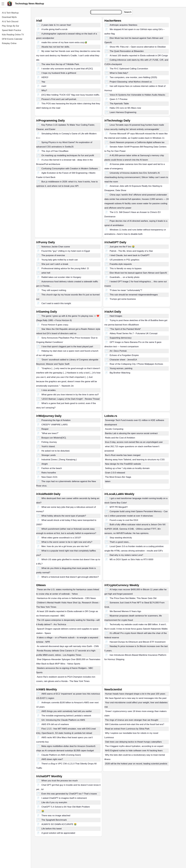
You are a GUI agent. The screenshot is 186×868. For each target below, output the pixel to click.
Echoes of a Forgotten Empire (124, 355)
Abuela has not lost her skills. (56, 47)
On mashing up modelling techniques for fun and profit (68, 155)
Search (128, 12)
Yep (43, 82)
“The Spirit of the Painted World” (125, 329)
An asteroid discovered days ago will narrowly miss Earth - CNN (68, 646)
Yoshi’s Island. (48, 446)
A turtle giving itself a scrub (54, 29)
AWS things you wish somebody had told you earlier (67, 711)
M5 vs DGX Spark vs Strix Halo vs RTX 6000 (131, 559)
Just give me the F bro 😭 (122, 247)
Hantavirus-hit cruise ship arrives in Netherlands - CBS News (66, 598)
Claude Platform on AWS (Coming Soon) (61, 755)
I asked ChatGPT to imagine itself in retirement (64, 798)
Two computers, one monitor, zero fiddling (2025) (133, 77)
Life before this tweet (52, 829)
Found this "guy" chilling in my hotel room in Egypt (66, 251)
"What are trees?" (50, 433)
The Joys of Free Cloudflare (55, 151)
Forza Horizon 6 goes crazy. (55, 325)
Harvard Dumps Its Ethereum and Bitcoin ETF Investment (138, 642)
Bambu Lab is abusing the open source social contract (131, 433)
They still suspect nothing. (54, 290)
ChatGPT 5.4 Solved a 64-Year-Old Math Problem (66, 807)
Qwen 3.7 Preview (119, 99)
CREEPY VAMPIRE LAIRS (55, 425)
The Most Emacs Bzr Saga (118, 477)
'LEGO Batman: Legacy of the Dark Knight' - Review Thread (70, 399)
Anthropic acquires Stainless (124, 25)
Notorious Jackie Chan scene (56, 247)
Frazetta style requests (121, 264)
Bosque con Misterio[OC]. (54, 438)
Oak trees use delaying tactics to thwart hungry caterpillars (133, 742)
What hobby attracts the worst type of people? (64, 516)
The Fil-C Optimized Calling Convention (129, 69)
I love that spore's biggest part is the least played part (67, 347)
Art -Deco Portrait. (118, 351)
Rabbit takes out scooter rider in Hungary (61, 277)
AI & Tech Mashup (10, 13)
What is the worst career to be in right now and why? (67, 542)
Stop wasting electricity (121, 538)
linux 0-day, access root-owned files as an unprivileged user (134, 442)
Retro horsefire (49, 473)
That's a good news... (120, 542)
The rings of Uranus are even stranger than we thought (132, 720)
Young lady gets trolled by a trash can (60, 260)
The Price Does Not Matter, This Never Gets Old (133, 598)
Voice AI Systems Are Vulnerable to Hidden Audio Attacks (137, 95)
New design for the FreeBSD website (123, 464)
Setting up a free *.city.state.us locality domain (127, 468)
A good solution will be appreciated (58, 833)
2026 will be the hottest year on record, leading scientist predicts (136, 764)
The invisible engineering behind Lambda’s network (66, 716)
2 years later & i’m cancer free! (56, 25)
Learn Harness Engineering (123, 112)
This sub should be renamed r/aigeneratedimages (134, 295)
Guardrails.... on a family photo (125, 277)
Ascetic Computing (114, 429)
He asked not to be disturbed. (56, 451)
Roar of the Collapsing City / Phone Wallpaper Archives (136, 364)
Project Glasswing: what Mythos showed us (131, 82)
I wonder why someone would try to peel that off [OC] (67, 69)
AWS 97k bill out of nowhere (55, 724)
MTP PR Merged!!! (119, 507)
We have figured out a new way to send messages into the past (136, 698)
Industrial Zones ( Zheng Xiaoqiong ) (59, 460)
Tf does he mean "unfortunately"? (126, 290)
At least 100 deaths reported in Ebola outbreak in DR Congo (139, 56)
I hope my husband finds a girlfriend (59, 73)
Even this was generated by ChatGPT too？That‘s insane (69, 794)
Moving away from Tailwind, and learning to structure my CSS (135, 460)
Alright (45, 464)
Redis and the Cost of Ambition (120, 438)
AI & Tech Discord (10, 22)
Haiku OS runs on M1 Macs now (125, 108)
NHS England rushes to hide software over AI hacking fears (134, 751)
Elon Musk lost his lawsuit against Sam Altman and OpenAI (138, 273)
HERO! (45, 77)
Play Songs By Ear (10, 26)
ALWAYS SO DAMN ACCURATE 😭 (59, 824)
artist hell (46, 273)
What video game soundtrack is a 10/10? (61, 538)
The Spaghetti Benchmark (54, 820)
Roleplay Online (9, 43)
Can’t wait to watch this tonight (56, 303)
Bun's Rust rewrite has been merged (123, 455)
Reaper (45, 429)
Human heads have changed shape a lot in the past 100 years (135, 694)
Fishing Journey (49, 442)
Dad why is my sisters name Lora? (126, 555)
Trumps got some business (123, 299)
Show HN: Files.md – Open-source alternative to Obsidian (138, 47)
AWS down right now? (52, 759)
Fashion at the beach (52, 468)
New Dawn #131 (49, 477)
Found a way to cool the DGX (124, 520)
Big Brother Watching (120, 373)
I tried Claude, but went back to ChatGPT (130, 255)
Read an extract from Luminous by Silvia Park (127, 729)
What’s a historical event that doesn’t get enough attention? (70, 577)
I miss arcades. (49, 390)
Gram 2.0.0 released (115, 473)
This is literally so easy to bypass (126, 268)
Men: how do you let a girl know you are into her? (65, 546)
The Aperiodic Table (119, 104)
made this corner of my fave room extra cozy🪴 (64, 42)
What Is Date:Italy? (119, 73)
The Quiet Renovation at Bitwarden (127, 51)
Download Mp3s (9, 17)
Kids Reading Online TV (13, 35)
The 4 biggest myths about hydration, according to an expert (134, 746)
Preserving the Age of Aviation (56, 420)
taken (108, 481)
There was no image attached (56, 816)
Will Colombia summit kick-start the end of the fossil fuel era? (135, 724)
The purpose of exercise (53, 255)
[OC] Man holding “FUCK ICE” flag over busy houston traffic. (71, 95)
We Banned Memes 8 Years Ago (125, 611)
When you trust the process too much (60, 781)
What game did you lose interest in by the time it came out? (70, 395)
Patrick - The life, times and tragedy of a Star (131, 251)
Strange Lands (49, 455)
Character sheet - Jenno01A (123, 360)
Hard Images (116, 316)
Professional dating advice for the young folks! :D (65, 268)
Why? (44, 90)
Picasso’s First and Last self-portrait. (59, 99)
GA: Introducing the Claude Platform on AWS (63, 720)
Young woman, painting (121, 368)
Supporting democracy (121, 338)
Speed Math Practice (12, 30)
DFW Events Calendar (12, 39)
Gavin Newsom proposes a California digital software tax (137, 142)
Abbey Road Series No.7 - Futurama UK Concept (134, 333)
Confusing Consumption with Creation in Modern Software (70, 169)
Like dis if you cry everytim (54, 802)
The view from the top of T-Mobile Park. (60, 64)
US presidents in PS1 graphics (125, 260)
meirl (44, 86)
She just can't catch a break (55, 264)
